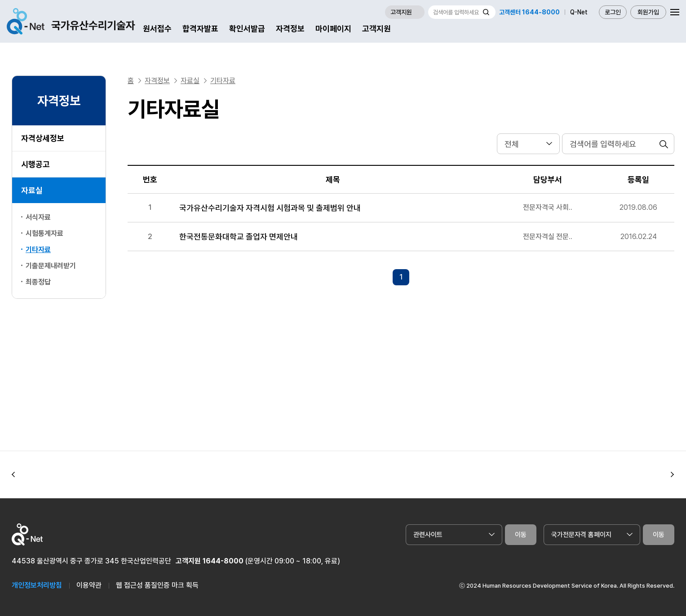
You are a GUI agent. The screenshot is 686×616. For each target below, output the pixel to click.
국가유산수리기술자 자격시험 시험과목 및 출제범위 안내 (270, 208)
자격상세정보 (43, 138)
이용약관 (89, 585)
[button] (13, 475)
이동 (521, 535)
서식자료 (38, 217)
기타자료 (38, 250)
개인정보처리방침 (37, 585)
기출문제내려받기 (51, 266)
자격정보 (290, 29)
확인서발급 (247, 29)
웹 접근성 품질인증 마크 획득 (157, 585)
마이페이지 (333, 29)
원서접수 (157, 29)
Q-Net (579, 12)
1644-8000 (223, 561)
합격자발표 (200, 29)
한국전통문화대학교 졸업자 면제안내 (239, 237)
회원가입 (648, 12)
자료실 (32, 190)
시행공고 (35, 164)
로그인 (613, 12)
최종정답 (38, 282)
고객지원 (376, 29)
